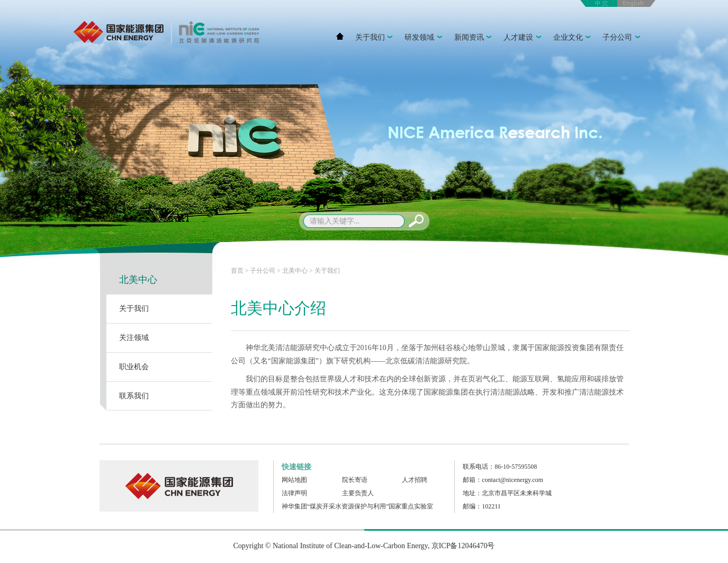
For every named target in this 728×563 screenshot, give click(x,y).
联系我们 (134, 396)
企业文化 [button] (573, 38)
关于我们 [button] (375, 38)
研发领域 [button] (425, 38)
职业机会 (134, 367)
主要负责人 (358, 493)
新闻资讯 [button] (474, 38)
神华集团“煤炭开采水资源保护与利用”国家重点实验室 (358, 506)
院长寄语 (355, 480)
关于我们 (134, 309)
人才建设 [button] (524, 38)
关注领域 (134, 338)
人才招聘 (415, 480)
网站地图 (294, 480)
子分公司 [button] (623, 38)
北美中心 (138, 280)
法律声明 (294, 493)
